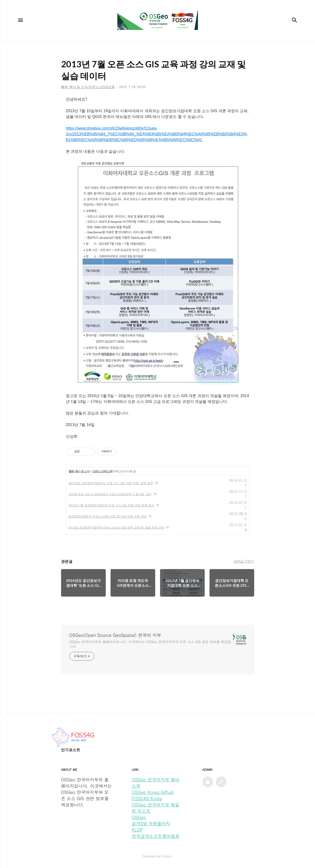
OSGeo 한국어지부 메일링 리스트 (156, 808)
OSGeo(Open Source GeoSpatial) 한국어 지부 (115, 635)
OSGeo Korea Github (153, 792)
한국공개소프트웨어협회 (156, 836)
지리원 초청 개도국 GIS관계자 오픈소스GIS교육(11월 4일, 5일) (110, 494)
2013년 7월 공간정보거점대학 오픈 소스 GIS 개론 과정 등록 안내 (111, 505)
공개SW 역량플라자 (151, 823)
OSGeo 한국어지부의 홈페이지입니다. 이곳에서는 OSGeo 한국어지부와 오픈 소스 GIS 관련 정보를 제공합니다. (150, 644)
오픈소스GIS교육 (102, 471)
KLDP (137, 830)
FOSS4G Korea (147, 798)
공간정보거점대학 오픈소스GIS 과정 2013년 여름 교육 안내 (108, 516)
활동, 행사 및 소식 (79, 471)
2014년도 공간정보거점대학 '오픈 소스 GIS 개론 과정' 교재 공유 (111, 483)
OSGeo (139, 817)
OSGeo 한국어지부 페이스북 (156, 783)
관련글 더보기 (244, 561)
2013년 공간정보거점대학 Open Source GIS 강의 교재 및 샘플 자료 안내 (116, 527)
